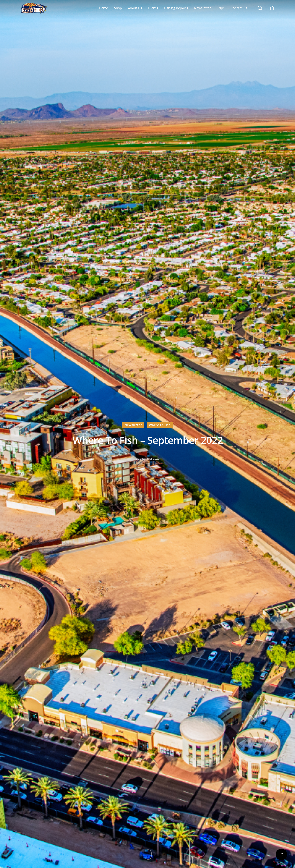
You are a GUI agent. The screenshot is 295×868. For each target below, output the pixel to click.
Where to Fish (160, 425)
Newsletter (133, 425)
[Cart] (272, 8)
